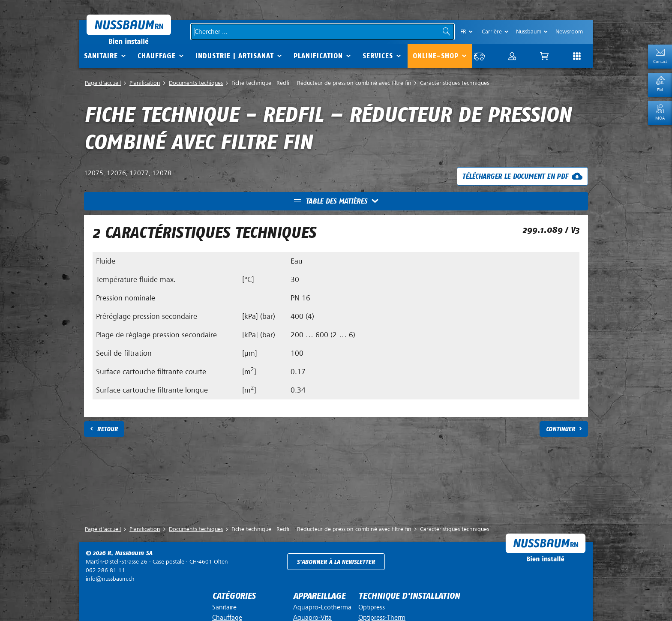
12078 (162, 173)
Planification (318, 56)
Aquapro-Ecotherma (322, 607)
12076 (116, 173)
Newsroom (569, 31)
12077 (139, 173)
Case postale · (157, 562)
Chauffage (157, 56)
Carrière (492, 31)
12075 (94, 173)
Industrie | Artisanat (235, 56)
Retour (107, 429)
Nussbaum (529, 31)
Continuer (561, 429)
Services (378, 56)
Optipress (372, 607)
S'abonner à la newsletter (336, 562)
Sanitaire (101, 56)
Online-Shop (436, 56)
